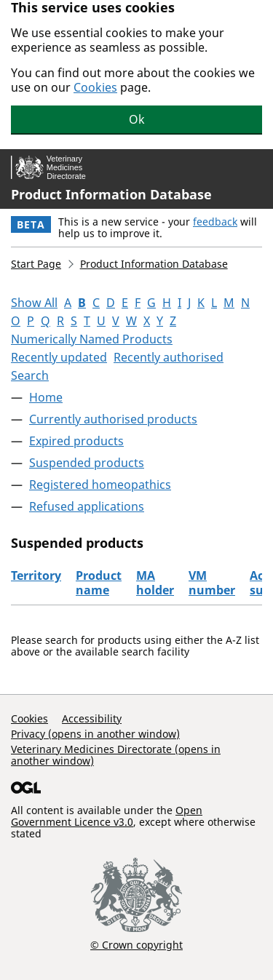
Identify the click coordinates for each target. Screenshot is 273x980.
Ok (137, 119)
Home (46, 397)
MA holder (155, 583)
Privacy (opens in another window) (95, 734)
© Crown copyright (136, 944)
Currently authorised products (113, 419)
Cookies (95, 87)
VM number (212, 583)
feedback (215, 222)
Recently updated (59, 357)
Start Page (36, 264)
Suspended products (87, 463)
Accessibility (92, 718)
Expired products (76, 441)
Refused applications (87, 506)
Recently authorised (169, 357)
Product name (99, 583)
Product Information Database (111, 194)
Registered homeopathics (100, 485)
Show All (34, 303)
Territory (36, 575)
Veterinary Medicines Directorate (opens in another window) (116, 755)
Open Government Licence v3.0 (107, 816)
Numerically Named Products (92, 339)
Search (30, 375)
